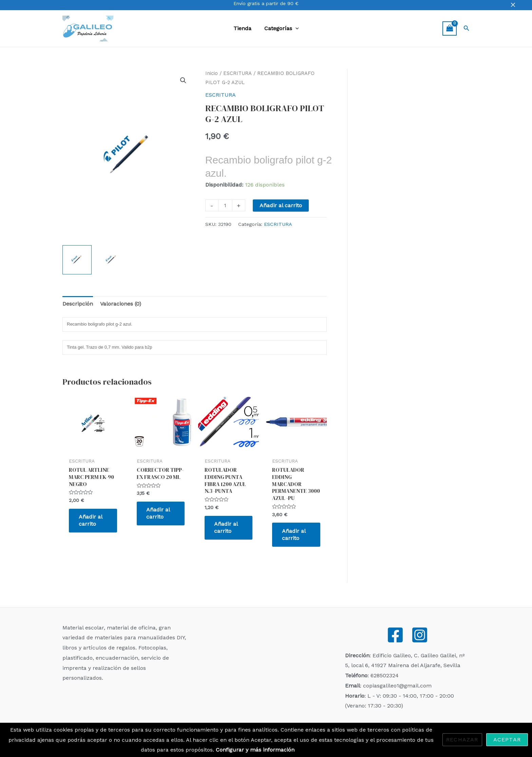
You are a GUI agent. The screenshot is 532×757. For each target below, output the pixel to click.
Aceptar (507, 740)
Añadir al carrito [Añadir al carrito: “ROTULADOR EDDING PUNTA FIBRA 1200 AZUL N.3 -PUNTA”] (227, 528)
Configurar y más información (255, 750)
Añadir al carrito (281, 205)
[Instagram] (420, 635)
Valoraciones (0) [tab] (121, 304)
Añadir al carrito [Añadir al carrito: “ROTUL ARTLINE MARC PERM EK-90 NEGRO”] (91, 521)
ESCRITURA (237, 73)
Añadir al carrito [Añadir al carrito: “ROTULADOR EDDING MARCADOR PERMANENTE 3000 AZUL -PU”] (294, 535)
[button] (183, 80)
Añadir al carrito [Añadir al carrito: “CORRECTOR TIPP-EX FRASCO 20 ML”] (159, 513)
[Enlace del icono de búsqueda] (467, 29)
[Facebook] (395, 635)
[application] (294, 28)
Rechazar (462, 740)
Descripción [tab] (78, 304)
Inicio (212, 73)
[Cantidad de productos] (225, 205)
